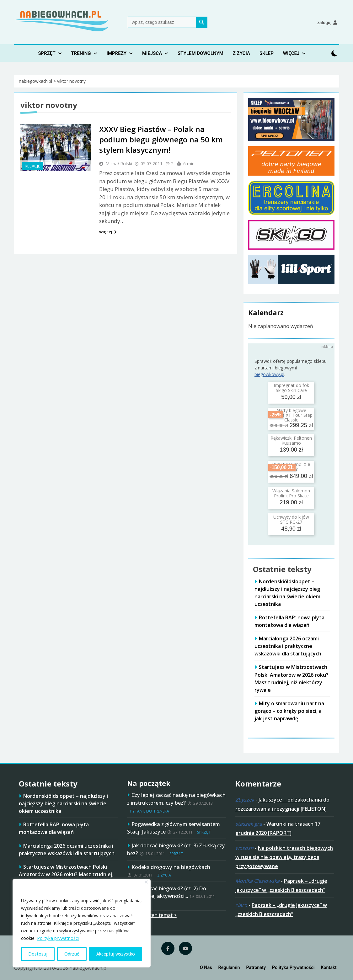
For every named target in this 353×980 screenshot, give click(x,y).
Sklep (267, 53)
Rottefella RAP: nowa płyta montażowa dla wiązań (54, 828)
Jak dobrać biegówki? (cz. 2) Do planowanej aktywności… (167, 892)
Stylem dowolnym (201, 53)
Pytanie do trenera (150, 811)
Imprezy (117, 53)
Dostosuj (38, 954)
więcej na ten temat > (152, 915)
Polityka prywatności (58, 938)
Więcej (291, 53)
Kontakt (329, 968)
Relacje (32, 166)
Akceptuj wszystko (116, 954)
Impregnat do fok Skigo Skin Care (291, 388)
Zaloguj (324, 23)
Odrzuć (72, 954)
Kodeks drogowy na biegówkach (171, 867)
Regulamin (229, 968)
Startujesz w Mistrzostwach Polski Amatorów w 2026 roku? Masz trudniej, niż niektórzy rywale (66, 874)
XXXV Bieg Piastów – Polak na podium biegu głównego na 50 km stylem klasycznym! (161, 139)
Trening (81, 53)
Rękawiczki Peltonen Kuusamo (291, 440)
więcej (108, 232)
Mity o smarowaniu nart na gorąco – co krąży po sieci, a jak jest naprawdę (289, 711)
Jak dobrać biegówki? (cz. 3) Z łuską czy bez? (176, 849)
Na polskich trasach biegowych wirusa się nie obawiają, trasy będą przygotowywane (284, 857)
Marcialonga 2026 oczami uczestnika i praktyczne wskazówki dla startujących (288, 646)
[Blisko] (146, 882)
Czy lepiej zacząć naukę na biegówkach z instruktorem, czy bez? (176, 799)
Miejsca (152, 53)
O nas (206, 968)
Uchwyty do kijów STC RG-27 (291, 519)
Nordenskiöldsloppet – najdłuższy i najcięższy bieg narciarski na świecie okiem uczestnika (63, 803)
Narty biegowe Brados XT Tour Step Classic (291, 415)
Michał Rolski (119, 164)
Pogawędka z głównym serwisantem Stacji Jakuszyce (174, 828)
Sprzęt (47, 53)
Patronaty (256, 968)
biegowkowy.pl (269, 374)
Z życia (241, 53)
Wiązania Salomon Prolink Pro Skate (291, 493)
